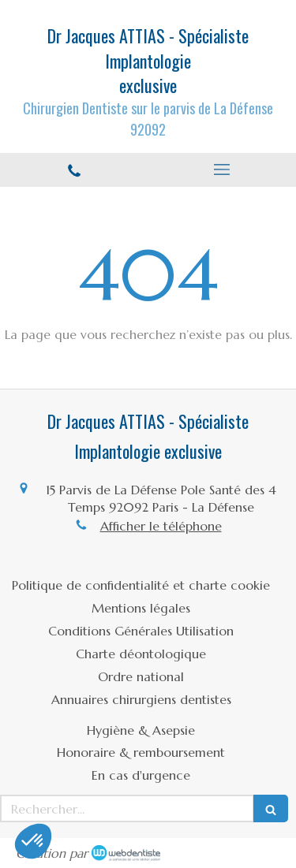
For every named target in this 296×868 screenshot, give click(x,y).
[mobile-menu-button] (223, 170)
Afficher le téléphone (161, 526)
